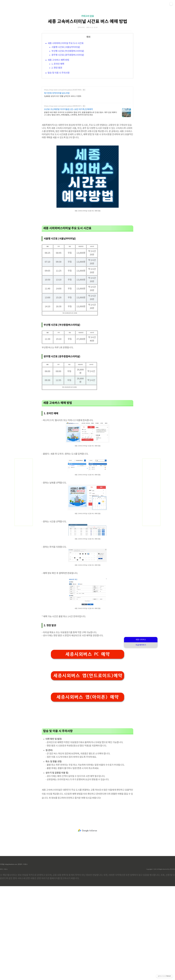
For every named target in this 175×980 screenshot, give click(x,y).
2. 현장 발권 (57, 99)
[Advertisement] (87, 21)
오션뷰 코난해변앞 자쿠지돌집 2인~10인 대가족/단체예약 (68, 172)
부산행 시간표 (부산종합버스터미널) (68, 82)
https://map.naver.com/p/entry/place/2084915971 (63, 169)
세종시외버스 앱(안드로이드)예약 (88, 769)
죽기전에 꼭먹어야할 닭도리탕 (57, 156)
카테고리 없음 (88, 47)
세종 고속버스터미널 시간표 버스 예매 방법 (88, 53)
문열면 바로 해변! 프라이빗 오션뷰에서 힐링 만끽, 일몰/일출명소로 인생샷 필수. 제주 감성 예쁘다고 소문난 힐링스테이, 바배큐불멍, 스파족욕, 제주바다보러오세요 (81, 176)
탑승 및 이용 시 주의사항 (59, 104)
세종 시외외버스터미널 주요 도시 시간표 (66, 75)
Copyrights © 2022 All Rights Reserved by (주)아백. (161, 963)
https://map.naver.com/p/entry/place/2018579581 (63, 152)
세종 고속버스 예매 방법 (58, 91)
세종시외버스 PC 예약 (87, 748)
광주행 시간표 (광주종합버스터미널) (68, 86)
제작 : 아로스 (4, 963)
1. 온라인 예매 (58, 95)
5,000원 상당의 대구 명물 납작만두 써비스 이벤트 (63, 159)
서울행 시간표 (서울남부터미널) (66, 79)
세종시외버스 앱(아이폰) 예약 (87, 791)
